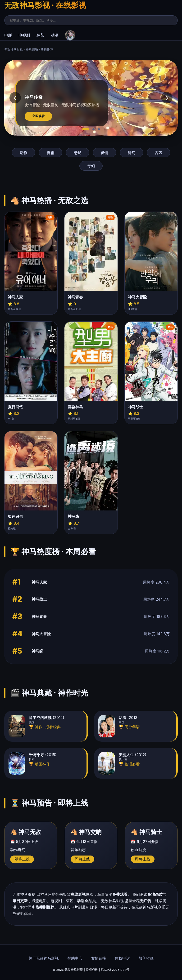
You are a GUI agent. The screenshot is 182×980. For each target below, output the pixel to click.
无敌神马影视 (14, 50)
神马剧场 (32, 50)
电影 (8, 35)
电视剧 (24, 35)
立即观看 (38, 116)
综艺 (40, 35)
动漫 (55, 35)
